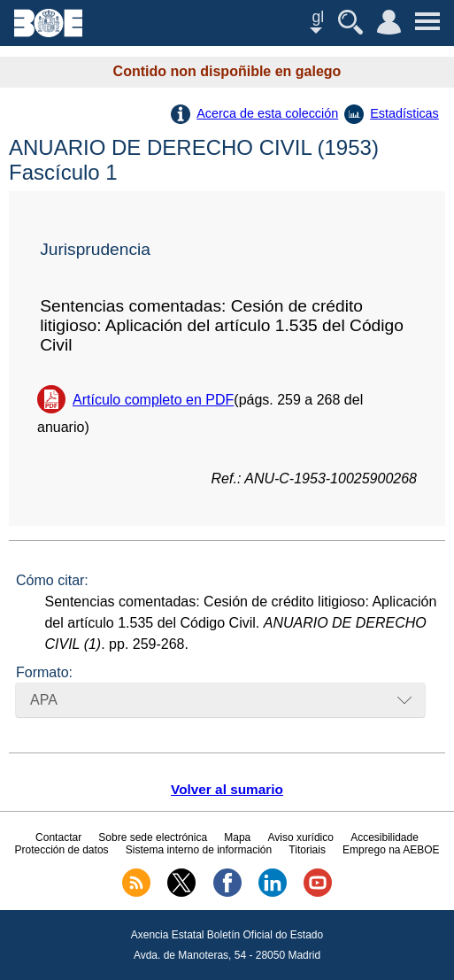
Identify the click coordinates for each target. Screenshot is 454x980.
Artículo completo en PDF (153, 400)
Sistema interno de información (199, 850)
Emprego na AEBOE (391, 850)
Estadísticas (404, 113)
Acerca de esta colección (267, 113)
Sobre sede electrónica (153, 837)
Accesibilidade (385, 837)
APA (44, 700)
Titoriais (307, 850)
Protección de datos (61, 850)
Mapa (237, 837)
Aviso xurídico (300, 837)
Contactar (58, 837)
